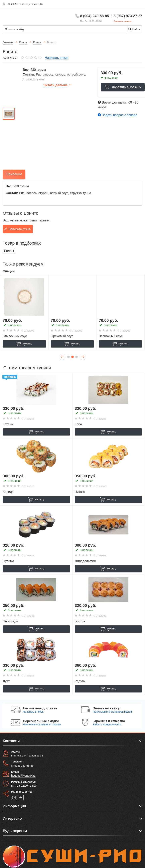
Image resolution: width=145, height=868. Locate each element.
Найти (134, 29)
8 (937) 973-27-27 (128, 16)
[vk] (21, 797)
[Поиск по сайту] (52, 29)
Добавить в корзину (122, 87)
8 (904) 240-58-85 (94, 16)
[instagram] (14, 797)
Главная (8, 42)
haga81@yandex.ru (23, 776)
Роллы (9, 251)
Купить (24, 344)
